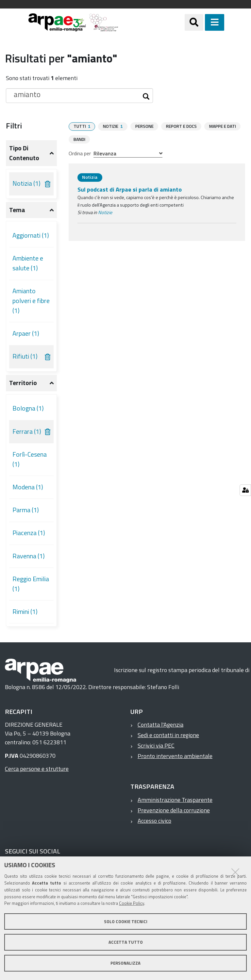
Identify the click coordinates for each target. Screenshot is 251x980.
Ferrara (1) (27, 431)
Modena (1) (28, 487)
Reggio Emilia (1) (31, 584)
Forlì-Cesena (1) (30, 459)
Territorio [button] (23, 383)
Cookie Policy (132, 903)
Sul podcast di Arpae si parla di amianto (130, 189)
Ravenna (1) (29, 556)
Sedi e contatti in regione (168, 735)
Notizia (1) (26, 183)
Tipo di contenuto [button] (24, 153)
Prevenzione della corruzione (174, 810)
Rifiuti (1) (25, 356)
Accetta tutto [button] (126, 942)
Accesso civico (154, 821)
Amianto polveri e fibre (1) (31, 301)
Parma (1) (26, 510)
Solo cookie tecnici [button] (126, 921)
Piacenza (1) (29, 533)
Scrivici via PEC (156, 745)
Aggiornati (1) (31, 235)
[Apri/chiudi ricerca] (202, 22)
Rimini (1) (25, 612)
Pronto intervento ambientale (175, 756)
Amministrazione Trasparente (175, 800)
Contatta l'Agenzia (160, 725)
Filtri (14, 126)
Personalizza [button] (125, 963)
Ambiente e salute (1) (28, 263)
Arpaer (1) (26, 333)
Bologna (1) (28, 408)
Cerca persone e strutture (37, 769)
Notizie (105, 212)
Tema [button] (17, 210)
